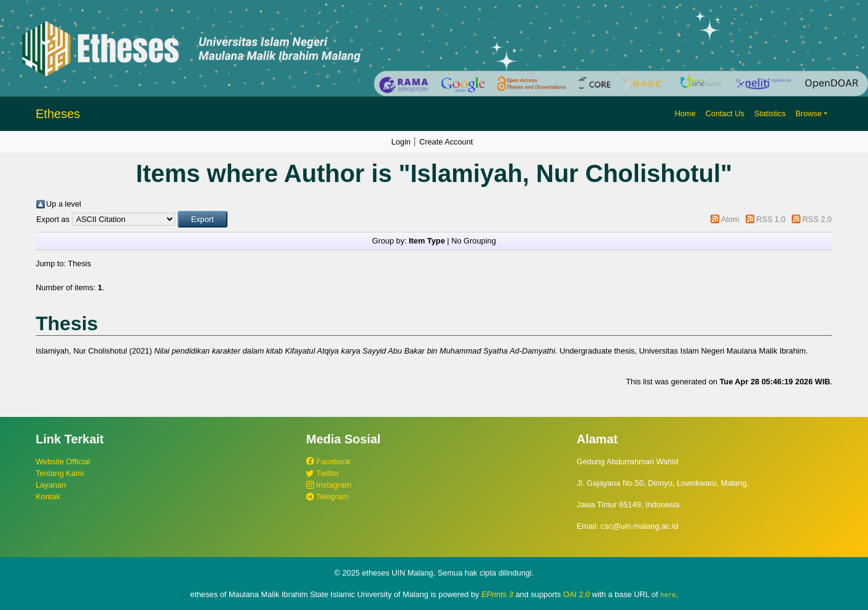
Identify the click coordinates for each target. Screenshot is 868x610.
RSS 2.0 (817, 219)
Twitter (323, 473)
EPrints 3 (497, 594)
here (668, 595)
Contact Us (725, 113)
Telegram (327, 497)
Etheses (58, 114)
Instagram (329, 485)
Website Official (63, 461)
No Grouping (474, 241)
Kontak (48, 497)
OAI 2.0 (576, 594)
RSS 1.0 (771, 219)
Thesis (79, 263)
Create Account (446, 142)
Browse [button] (809, 113)
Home (685, 113)
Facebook (329, 461)
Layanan (51, 485)
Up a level (64, 204)
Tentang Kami (60, 473)
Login (401, 142)
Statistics (770, 113)
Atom (730, 219)
